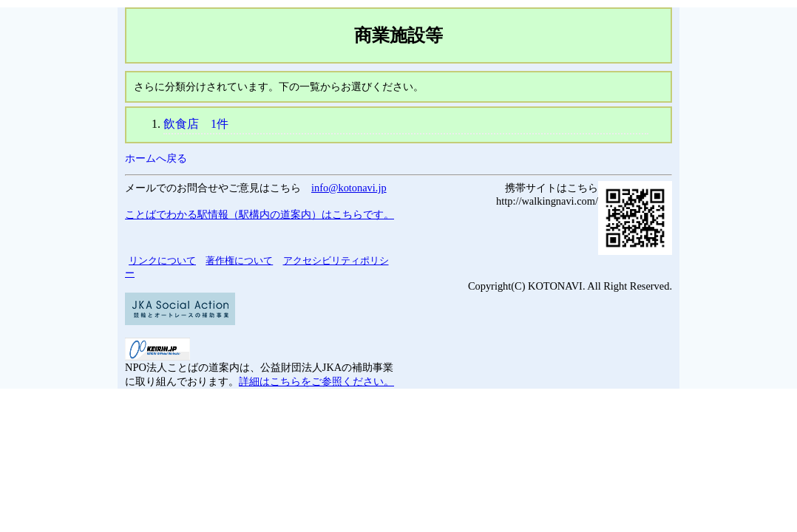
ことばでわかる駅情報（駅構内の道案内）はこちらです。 (260, 214)
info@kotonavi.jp (349, 188)
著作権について (239, 260)
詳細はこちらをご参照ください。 (316, 381)
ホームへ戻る (156, 158)
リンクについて (162, 260)
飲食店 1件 (196, 124)
